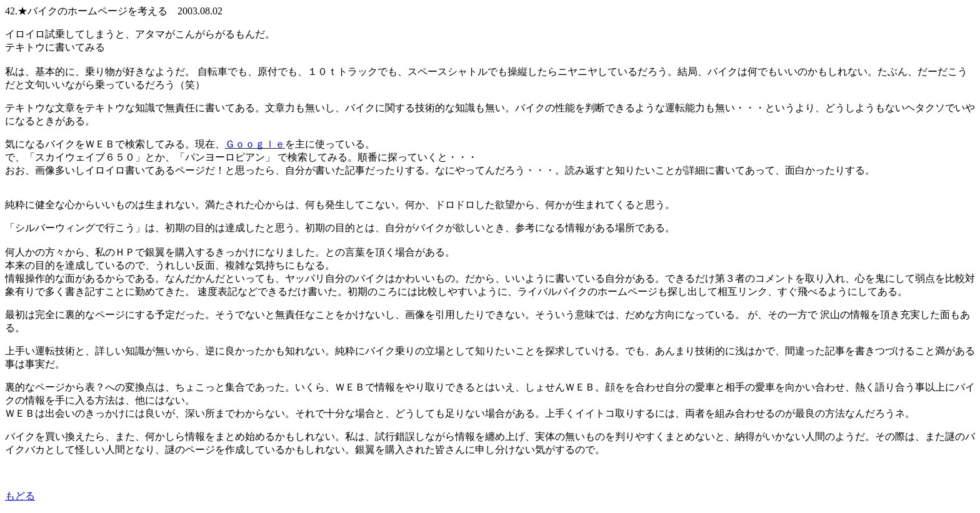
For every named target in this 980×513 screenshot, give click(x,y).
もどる (20, 496)
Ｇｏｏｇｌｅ (255, 144)
